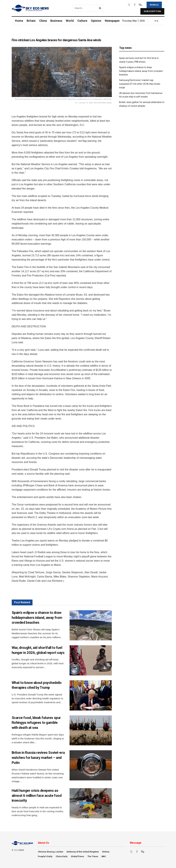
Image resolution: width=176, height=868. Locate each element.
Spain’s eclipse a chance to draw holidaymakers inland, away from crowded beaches (37, 618)
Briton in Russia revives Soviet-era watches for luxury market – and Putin (38, 758)
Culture (82, 21)
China (43, 21)
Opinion (96, 21)
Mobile (154, 5)
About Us (43, 843)
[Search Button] (101, 8)
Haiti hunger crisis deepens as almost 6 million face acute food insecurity (37, 796)
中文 (156, 21)
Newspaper (112, 21)
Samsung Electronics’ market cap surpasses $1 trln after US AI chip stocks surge (140, 84)
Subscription (152, 11)
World (70, 21)
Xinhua (106, 852)
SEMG (21, 850)
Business (56, 21)
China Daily (62, 856)
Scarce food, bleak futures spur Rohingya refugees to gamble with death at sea (36, 723)
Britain (31, 21)
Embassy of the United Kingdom (83, 852)
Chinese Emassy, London (51, 852)
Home (19, 21)
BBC (104, 856)
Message (136, 843)
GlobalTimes (77, 856)
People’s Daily (45, 856)
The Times (93, 856)
